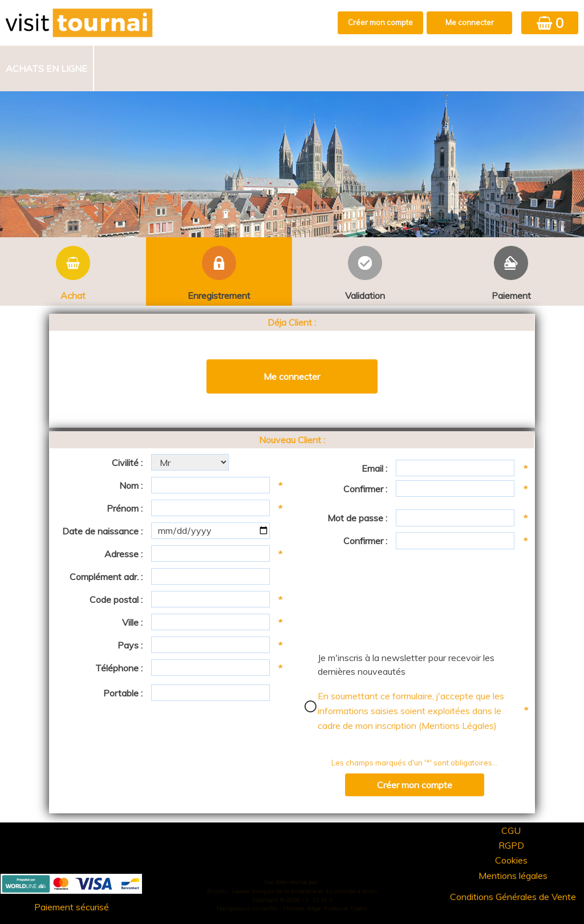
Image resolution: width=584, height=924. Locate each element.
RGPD (511, 845)
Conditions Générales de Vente (513, 897)
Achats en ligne (46, 68)
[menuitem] (47, 68)
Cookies (511, 860)
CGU (511, 830)
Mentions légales (513, 876)
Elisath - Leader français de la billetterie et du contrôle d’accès (292, 891)
